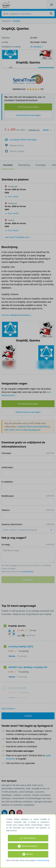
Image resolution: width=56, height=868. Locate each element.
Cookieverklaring (42, 860)
